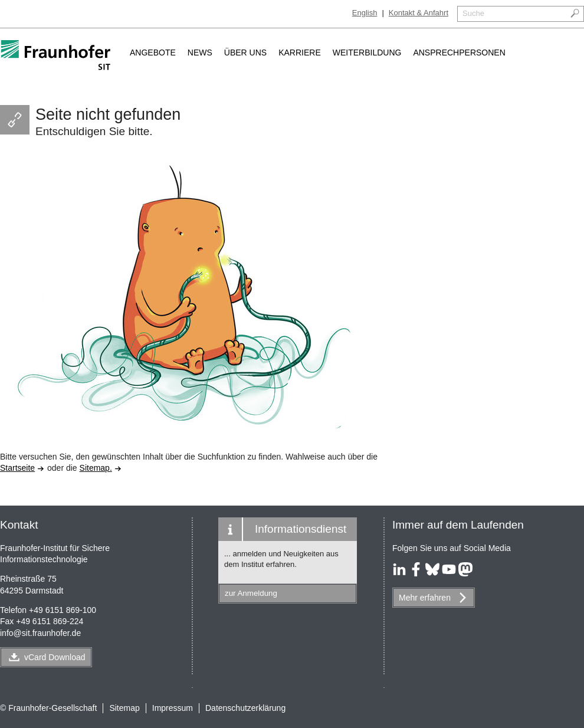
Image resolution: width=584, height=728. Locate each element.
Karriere (300, 53)
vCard (55, 657)
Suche (473, 13)
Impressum (173, 708)
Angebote (153, 53)
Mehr (425, 598)
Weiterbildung (367, 53)
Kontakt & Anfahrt (419, 13)
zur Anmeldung (251, 593)
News (200, 53)
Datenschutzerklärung (245, 708)
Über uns (245, 53)
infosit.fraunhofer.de (40, 633)
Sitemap (124, 708)
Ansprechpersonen (459, 53)
